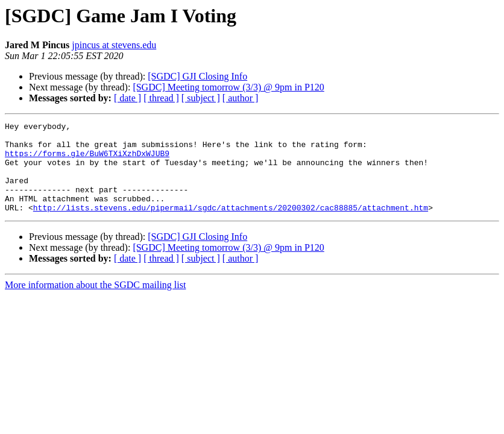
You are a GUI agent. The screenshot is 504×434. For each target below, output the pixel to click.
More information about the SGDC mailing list (95, 303)
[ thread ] (161, 98)
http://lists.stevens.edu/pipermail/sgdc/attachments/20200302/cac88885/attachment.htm (231, 225)
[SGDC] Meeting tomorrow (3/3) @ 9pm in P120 (228, 87)
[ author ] (241, 98)
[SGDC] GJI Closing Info (197, 76)
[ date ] (128, 98)
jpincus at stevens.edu (114, 45)
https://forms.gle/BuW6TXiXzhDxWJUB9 (87, 160)
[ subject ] (201, 98)
